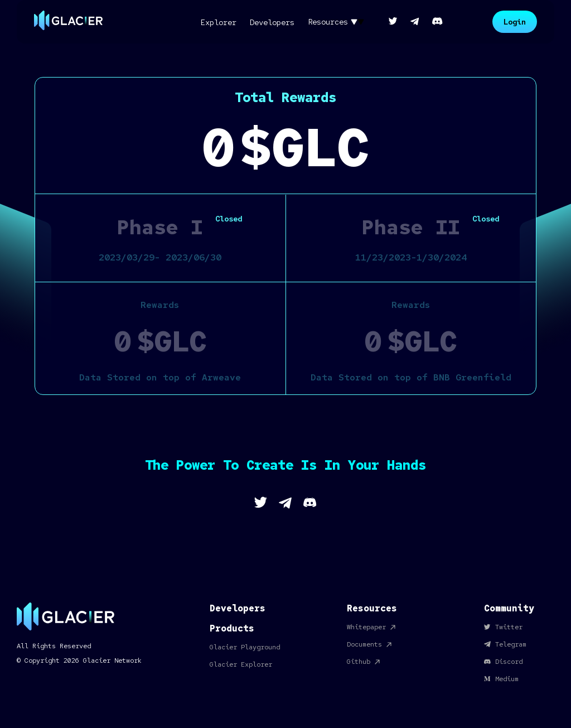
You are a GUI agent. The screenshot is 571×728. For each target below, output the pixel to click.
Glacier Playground (245, 647)
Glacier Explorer (241, 664)
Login (515, 22)
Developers (238, 608)
